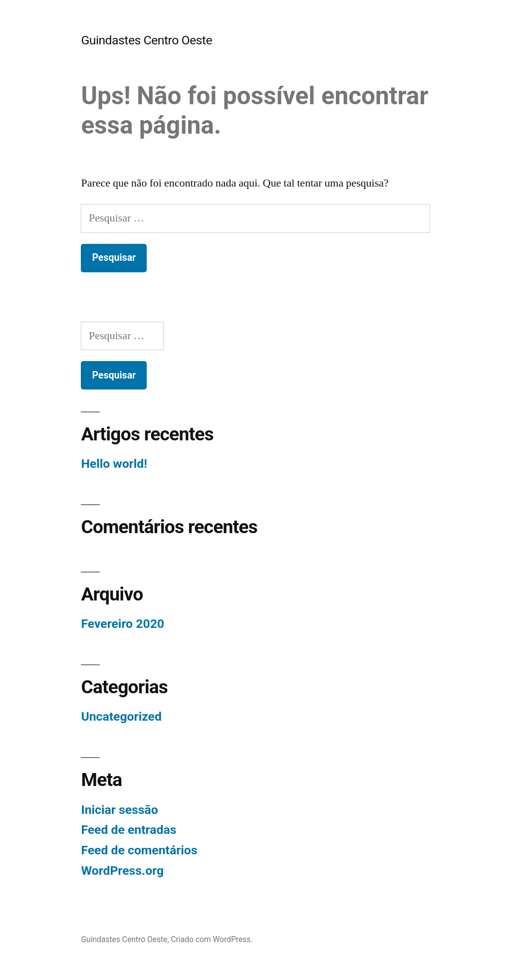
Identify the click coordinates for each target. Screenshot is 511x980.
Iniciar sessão (119, 810)
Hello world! (114, 464)
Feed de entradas (128, 830)
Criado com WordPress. (212, 939)
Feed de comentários (139, 850)
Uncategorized (121, 716)
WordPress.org (122, 871)
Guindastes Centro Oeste (146, 40)
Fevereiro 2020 (123, 624)
